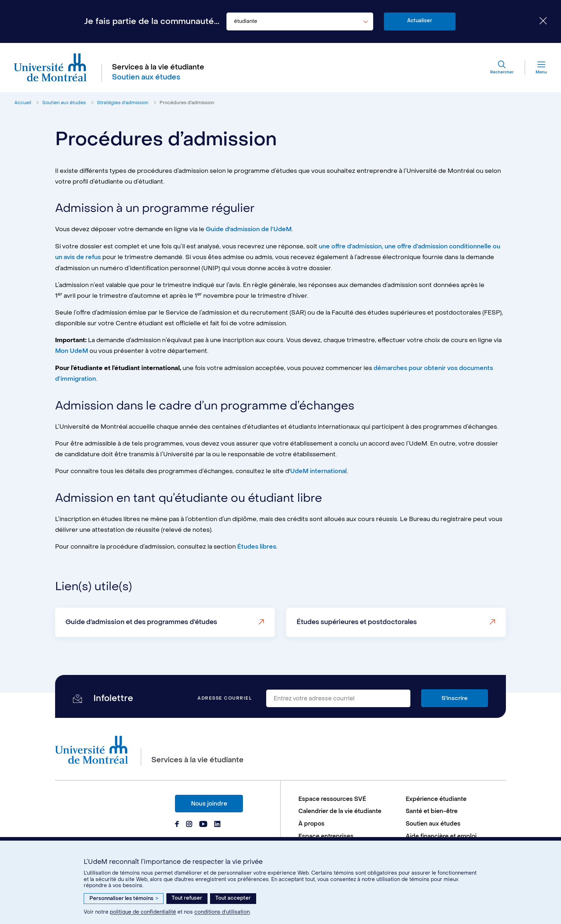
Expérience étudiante (436, 797)
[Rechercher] (501, 68)
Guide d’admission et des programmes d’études (142, 621)
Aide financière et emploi (441, 835)
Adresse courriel (225, 697)
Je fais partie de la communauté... (152, 21)
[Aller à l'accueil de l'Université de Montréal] (51, 68)
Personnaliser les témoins (124, 898)
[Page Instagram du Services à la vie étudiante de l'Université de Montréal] (189, 823)
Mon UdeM (72, 351)
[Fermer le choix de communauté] (538, 21)
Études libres (257, 545)
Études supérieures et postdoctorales (357, 621)
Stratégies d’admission (123, 103)
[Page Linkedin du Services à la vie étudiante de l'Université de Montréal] (218, 823)
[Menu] (536, 68)
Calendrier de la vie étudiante (340, 810)
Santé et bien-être (432, 810)
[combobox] (300, 21)
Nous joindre (209, 802)
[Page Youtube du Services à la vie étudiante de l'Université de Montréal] (203, 823)
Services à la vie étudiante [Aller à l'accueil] (158, 68)
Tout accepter (233, 898)
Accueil (23, 103)
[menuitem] (348, 797)
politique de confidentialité (143, 912)
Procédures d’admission (187, 103)
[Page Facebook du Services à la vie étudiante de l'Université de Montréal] (177, 823)
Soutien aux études (64, 103)
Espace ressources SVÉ (333, 797)
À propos (312, 823)
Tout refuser (187, 898)
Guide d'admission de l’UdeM (249, 230)
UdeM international (319, 470)
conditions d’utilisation (222, 912)
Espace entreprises (326, 835)
